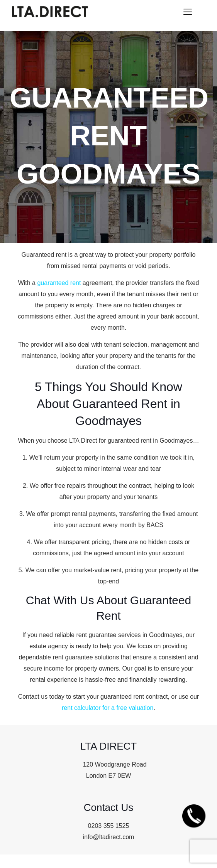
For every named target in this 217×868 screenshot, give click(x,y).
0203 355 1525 (109, 826)
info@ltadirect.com (109, 837)
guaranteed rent (59, 283)
